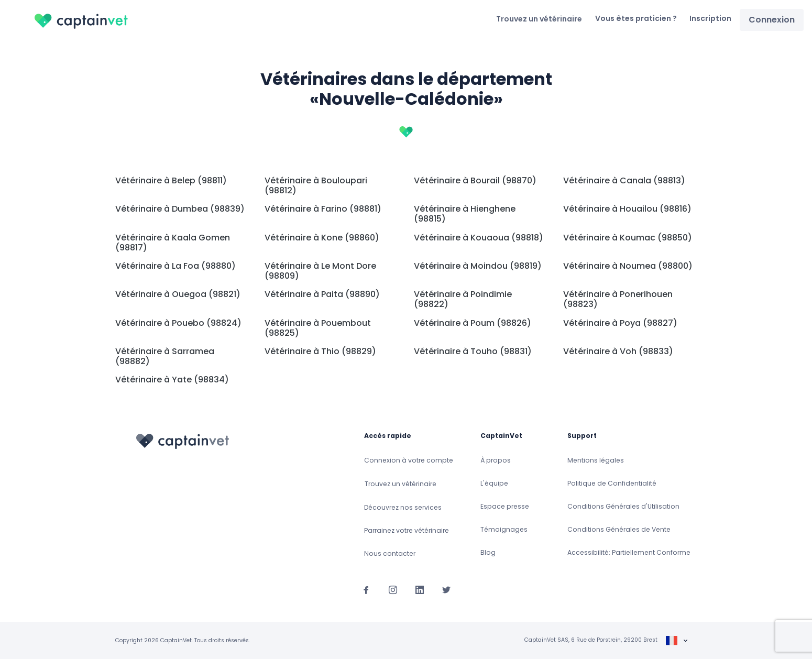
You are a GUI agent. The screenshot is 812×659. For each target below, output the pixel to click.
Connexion (772, 20)
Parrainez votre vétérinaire (407, 530)
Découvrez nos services (403, 507)
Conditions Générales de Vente (619, 529)
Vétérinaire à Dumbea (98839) (180, 209)
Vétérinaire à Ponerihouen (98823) (618, 299)
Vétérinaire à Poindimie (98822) (463, 299)
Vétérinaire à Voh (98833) (618, 351)
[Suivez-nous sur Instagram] (393, 589)
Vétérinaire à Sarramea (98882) (165, 356)
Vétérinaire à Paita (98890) (322, 294)
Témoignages (504, 529)
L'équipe (494, 483)
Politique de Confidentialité (612, 483)
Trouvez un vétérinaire (539, 19)
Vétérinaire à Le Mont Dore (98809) (320, 271)
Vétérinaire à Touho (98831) (473, 351)
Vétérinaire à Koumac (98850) (628, 238)
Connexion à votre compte (409, 460)
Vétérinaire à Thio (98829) (320, 351)
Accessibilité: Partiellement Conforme (629, 552)
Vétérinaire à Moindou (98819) (478, 266)
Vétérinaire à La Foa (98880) (175, 266)
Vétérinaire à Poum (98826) (473, 323)
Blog (488, 552)
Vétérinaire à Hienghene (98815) (465, 214)
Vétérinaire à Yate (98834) (172, 380)
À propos (496, 460)
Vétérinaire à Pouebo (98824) (178, 323)
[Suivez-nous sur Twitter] (446, 589)
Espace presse (505, 506)
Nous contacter (390, 553)
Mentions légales (596, 460)
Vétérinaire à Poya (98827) (620, 323)
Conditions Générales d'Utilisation (623, 506)
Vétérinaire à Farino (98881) (323, 209)
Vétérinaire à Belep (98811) (171, 180)
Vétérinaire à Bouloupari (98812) (316, 185)
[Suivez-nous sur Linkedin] (420, 589)
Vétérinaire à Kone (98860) (322, 238)
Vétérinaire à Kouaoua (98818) (479, 238)
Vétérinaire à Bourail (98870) (475, 180)
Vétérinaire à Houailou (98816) (627, 209)
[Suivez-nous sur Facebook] (366, 589)
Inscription (710, 18)
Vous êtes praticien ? (636, 18)
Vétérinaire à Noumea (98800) (628, 266)
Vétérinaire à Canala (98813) (624, 180)
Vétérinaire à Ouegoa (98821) (178, 294)
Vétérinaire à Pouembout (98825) (318, 328)
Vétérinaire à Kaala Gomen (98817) (173, 243)
